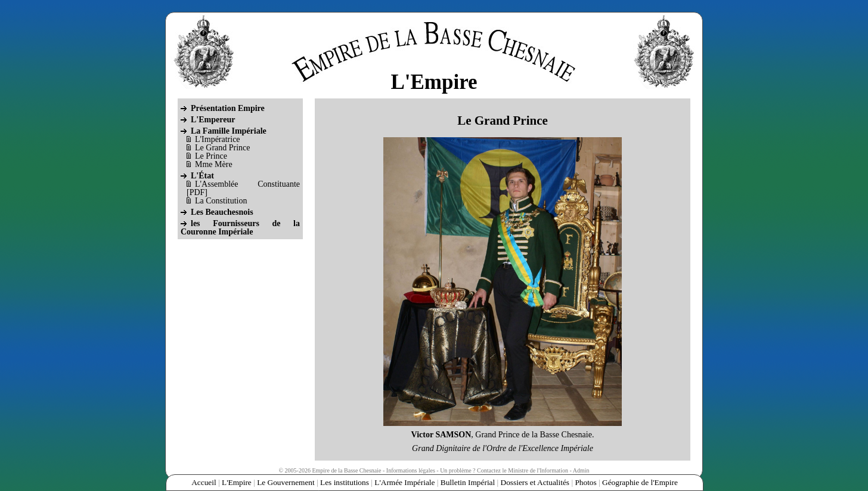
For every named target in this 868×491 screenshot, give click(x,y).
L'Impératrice (218, 139)
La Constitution (221, 201)
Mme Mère (214, 164)
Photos (585, 482)
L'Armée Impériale (404, 482)
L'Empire (237, 482)
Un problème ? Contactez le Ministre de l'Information (504, 470)
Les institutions (345, 482)
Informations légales (411, 470)
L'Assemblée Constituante (247, 184)
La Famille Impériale (229, 131)
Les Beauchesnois (222, 212)
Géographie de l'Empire (640, 482)
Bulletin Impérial (468, 482)
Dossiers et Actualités (535, 482)
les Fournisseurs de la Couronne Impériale (240, 228)
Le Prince (211, 156)
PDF (197, 192)
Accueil (204, 482)
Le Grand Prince (223, 148)
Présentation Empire (228, 108)
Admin (581, 470)
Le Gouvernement (286, 482)
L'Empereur (213, 120)
